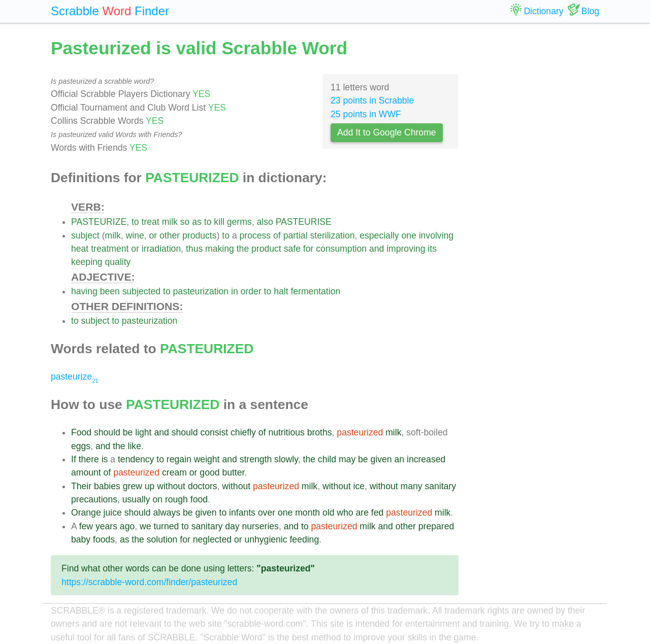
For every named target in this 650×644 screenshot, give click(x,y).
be (128, 432)
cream (174, 472)
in (235, 291)
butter (233, 472)
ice (359, 486)
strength (256, 459)
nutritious (286, 432)
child (327, 459)
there (89, 459)
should (107, 432)
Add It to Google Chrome (387, 132)
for (308, 249)
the (243, 249)
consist (214, 432)
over (267, 513)
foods (104, 539)
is (105, 459)
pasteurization (201, 291)
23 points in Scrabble (372, 100)
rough (176, 499)
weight (207, 459)
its (432, 249)
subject (85, 235)
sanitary (440, 486)
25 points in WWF (366, 114)
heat (80, 249)
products (199, 235)
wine (135, 235)
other (170, 235)
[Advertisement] (537, 188)
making (220, 249)
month (307, 513)
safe (292, 249)
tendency (136, 459)
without (171, 486)
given (381, 459)
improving (406, 249)
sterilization (332, 235)
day (232, 526)
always (167, 513)
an (400, 459)
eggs (81, 446)
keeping (87, 262)
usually (136, 499)
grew (133, 486)
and (377, 249)
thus (194, 249)
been (110, 291)
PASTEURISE (304, 222)
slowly (286, 459)
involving (436, 235)
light (143, 432)
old (328, 513)
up (150, 486)
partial (296, 235)
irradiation (161, 249)
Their (81, 486)
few (86, 526)
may (347, 459)
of (277, 235)
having (84, 291)
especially (379, 235)
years (106, 526)
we (145, 526)
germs (239, 222)
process (255, 235)
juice (113, 513)
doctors (203, 486)
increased (426, 459)
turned (166, 526)
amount (86, 472)
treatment (110, 249)
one (409, 235)
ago (127, 526)
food (199, 499)
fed (377, 513)
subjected (141, 291)
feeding (304, 539)
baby (81, 539)
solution (162, 539)
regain (179, 459)
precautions (94, 499)
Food (81, 432)
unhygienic (266, 539)
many (411, 486)
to (135, 222)
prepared (436, 526)
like (135, 446)
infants (242, 513)
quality (118, 262)
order (251, 291)
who (345, 513)
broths (320, 432)
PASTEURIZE (99, 222)
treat (151, 222)
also (265, 222)
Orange (86, 513)
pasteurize (75, 377)
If (74, 459)
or (153, 235)
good (209, 472)
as (197, 222)
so (185, 222)
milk (170, 222)
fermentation (315, 291)
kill (219, 222)
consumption (341, 249)
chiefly (243, 432)
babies (107, 486)
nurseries (261, 526)
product (266, 249)
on (157, 499)
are (362, 513)
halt (281, 291)
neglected (212, 539)
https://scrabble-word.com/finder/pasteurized (149, 582)
